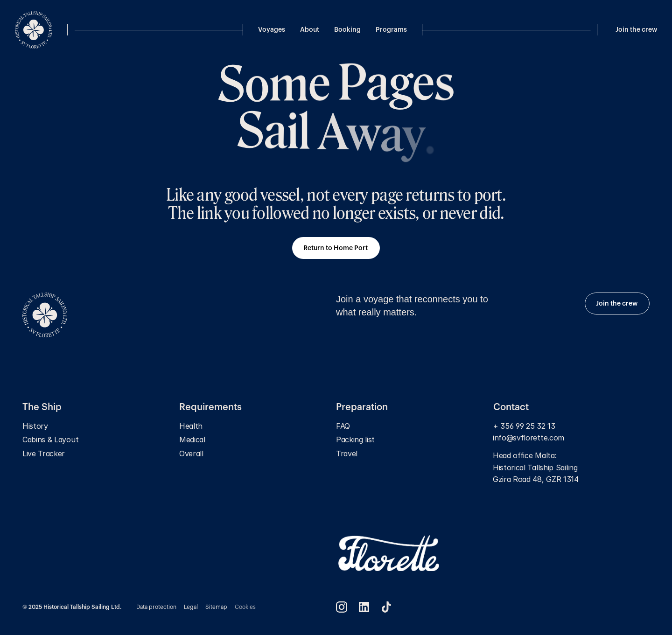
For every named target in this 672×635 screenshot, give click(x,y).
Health (191, 426)
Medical (192, 440)
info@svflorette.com (530, 438)
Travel (347, 454)
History (35, 426)
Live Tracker (44, 454)
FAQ (343, 426)
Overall (191, 454)
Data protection (156, 607)
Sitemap (216, 607)
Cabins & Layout (50, 440)
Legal (191, 607)
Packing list (355, 440)
